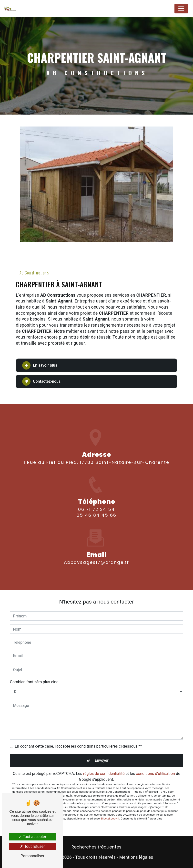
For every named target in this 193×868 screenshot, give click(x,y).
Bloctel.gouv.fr (110, 819)
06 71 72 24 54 (96, 515)
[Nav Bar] (181, 9)
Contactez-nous (41, 381)
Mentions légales (136, 857)
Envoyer (102, 760)
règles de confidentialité (104, 774)
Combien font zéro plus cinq (34, 682)
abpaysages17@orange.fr (96, 557)
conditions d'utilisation (155, 774)
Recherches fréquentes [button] (96, 847)
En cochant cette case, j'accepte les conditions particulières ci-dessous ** (78, 746)
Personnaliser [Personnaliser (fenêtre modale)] (32, 856)
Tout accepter (32, 837)
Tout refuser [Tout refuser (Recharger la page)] (32, 846)
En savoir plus (40, 365)
